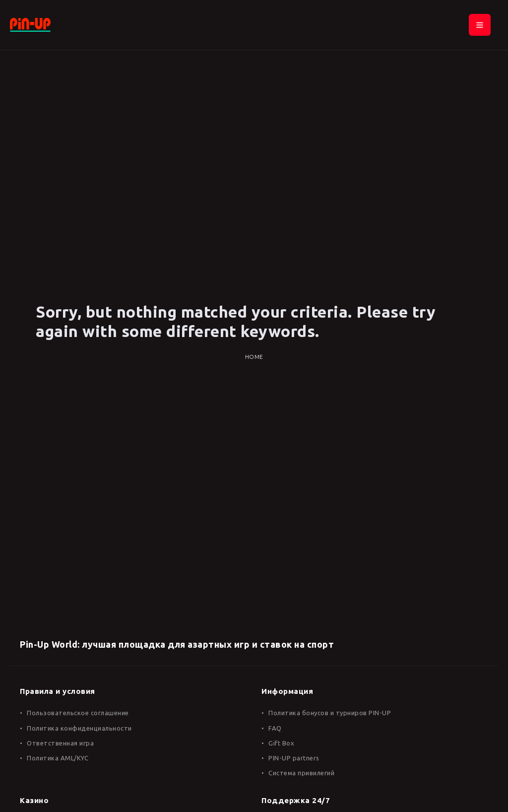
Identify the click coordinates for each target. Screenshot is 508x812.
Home (254, 357)
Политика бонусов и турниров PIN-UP (330, 713)
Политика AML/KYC (58, 758)
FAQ (275, 728)
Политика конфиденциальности (79, 728)
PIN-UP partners (294, 758)
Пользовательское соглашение (78, 713)
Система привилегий (301, 773)
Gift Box (281, 743)
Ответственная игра (60, 743)
